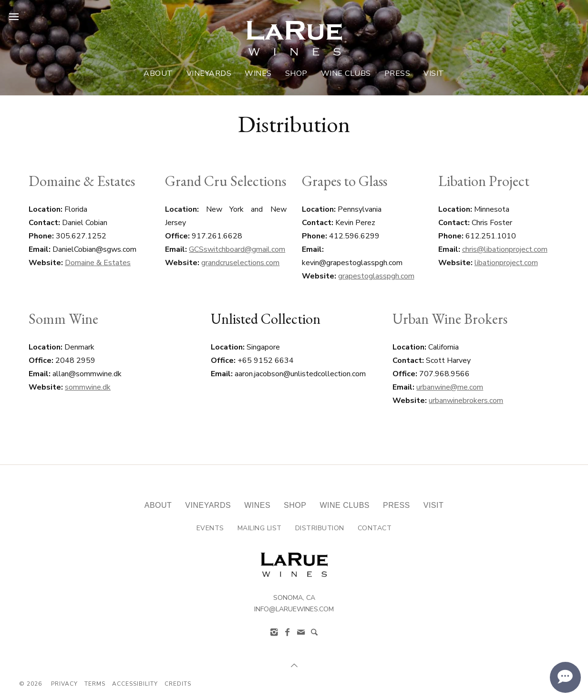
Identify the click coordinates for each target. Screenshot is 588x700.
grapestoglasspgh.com (376, 276)
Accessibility (135, 684)
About (158, 73)
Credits (178, 684)
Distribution (320, 528)
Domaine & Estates (82, 181)
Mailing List (260, 528)
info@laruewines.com (294, 609)
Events (210, 528)
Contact (375, 528)
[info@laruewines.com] (301, 632)
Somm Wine (63, 319)
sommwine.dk (88, 387)
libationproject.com (506, 263)
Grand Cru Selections (226, 181)
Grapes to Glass (345, 181)
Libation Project (484, 181)
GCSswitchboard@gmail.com (237, 249)
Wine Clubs (346, 73)
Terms (95, 684)
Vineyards (209, 73)
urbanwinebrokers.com (466, 401)
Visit (434, 73)
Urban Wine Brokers (450, 319)
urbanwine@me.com (450, 387)
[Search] (314, 632)
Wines (258, 73)
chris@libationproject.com (505, 249)
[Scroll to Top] (294, 666)
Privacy (64, 684)
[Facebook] (288, 632)
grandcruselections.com (240, 263)
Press (397, 73)
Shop (296, 73)
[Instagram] (274, 632)
